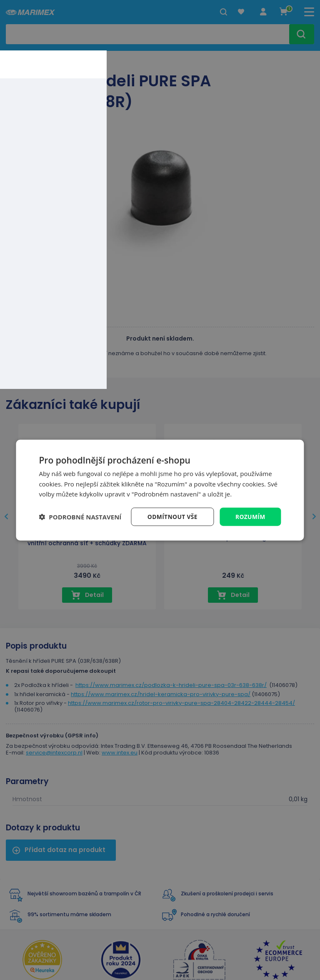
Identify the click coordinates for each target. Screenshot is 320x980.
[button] (80, 517)
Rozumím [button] (250, 516)
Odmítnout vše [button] (172, 516)
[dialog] (160, 490)
